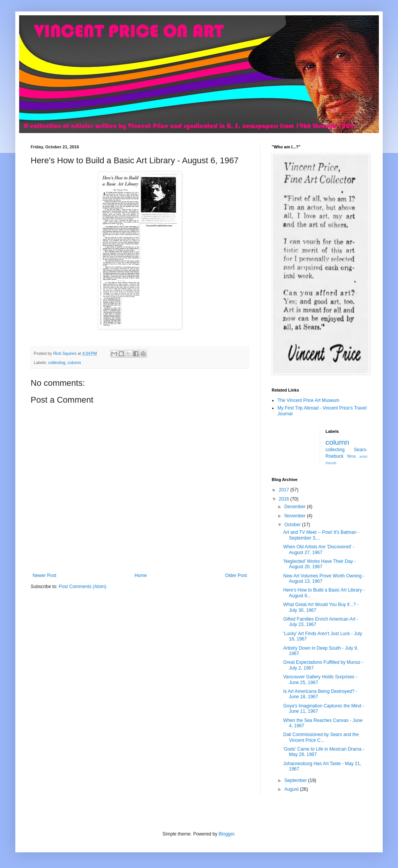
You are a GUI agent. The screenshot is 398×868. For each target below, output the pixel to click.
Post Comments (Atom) (82, 587)
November (296, 516)
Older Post (236, 575)
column (74, 362)
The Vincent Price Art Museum (308, 400)
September (296, 780)
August (292, 789)
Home (141, 575)
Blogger (226, 834)
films (352, 456)
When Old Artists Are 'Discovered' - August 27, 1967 (319, 549)
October (293, 525)
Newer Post (44, 575)
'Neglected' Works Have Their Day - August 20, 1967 (320, 564)
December (296, 507)
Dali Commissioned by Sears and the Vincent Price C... (321, 737)
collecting (57, 362)
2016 (285, 499)
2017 (285, 490)
